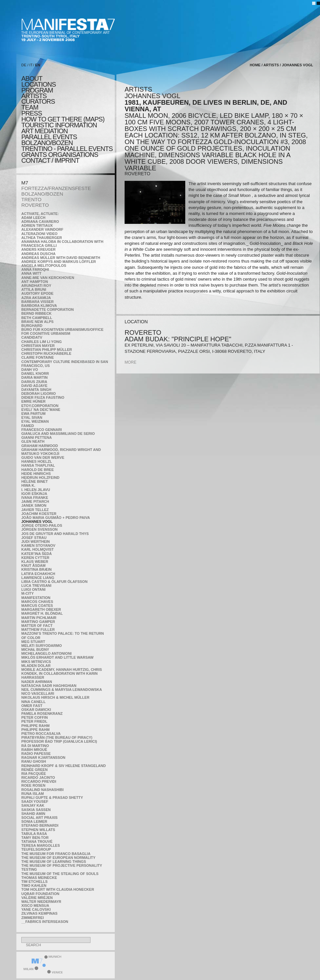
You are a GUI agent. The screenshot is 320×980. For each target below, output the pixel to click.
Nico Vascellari (38, 693)
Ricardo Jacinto (38, 778)
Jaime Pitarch (35, 501)
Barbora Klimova (39, 306)
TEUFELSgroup (36, 849)
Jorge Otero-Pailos (42, 525)
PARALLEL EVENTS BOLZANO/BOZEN (49, 140)
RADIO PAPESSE (36, 754)
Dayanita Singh (36, 390)
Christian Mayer (38, 346)
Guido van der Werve (43, 458)
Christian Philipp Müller (47, 350)
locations (39, 84)
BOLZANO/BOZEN (42, 194)
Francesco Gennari (41, 430)
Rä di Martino (35, 746)
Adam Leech (33, 218)
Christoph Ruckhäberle (46, 353)
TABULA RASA (34, 834)
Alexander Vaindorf (42, 229)
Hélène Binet (35, 481)
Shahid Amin (33, 814)
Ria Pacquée (34, 774)
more (130, 362)
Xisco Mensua (35, 905)
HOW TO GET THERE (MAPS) (63, 119)
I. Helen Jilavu (36, 490)
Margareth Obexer (41, 609)
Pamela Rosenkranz (42, 714)
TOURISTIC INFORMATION (59, 125)
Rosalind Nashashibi (42, 790)
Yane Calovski (36, 909)
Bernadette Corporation (48, 309)
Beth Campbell (37, 318)
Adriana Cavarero (40, 222)
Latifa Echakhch (38, 574)
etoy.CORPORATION (40, 406)
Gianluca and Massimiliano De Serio (58, 434)
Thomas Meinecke (39, 878)
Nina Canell (33, 702)
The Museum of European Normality (58, 858)
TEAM (30, 107)
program (37, 90)
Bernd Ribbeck (36, 313)
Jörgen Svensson (40, 529)
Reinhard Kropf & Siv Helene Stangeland (64, 766)
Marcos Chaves (37, 602)
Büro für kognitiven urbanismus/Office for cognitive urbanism (62, 331)
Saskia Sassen (36, 810)
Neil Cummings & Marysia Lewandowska (62, 690)
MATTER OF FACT (37, 626)
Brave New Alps (37, 322)
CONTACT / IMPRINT (50, 160)
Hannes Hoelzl (37, 461)
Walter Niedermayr (41, 902)
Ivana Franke (35, 498)
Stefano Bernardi (40, 825)
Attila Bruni (34, 289)
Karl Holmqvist (38, 549)
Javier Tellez (35, 510)
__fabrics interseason (45, 922)
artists (34, 96)
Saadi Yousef (35, 801)
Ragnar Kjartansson (43, 757)
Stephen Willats (38, 830)
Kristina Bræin (36, 569)
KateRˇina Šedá (37, 554)
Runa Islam (33, 794)
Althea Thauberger (42, 238)
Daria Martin (34, 377)
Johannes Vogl (37, 522)
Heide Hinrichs (36, 474)
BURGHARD (32, 326)
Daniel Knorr (35, 373)
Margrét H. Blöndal (42, 613)
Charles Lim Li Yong (41, 342)
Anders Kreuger (39, 249)
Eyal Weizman (35, 421)
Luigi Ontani (33, 589)
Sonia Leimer (34, 821)
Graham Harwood (40, 446)
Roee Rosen (33, 785)
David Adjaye (34, 386)
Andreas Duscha (39, 254)
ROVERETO (35, 205)
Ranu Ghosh (34, 761)
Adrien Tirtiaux (37, 225)
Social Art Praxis (40, 818)
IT (31, 65)
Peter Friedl (34, 721)
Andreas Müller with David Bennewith (61, 258)
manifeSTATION (36, 598)
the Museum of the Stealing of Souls (60, 874)
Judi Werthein (36, 542)
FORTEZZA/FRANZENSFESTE (56, 188)
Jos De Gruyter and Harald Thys (55, 534)
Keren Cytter (35, 558)
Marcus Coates (37, 606)
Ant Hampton (35, 282)
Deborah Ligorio (39, 394)
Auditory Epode (37, 293)
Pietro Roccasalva (41, 734)
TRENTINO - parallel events (67, 149)
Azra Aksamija (36, 298)
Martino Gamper (38, 622)
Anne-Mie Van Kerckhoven (48, 278)
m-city (28, 593)
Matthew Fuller (38, 629)
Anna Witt (31, 273)
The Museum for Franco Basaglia (56, 854)
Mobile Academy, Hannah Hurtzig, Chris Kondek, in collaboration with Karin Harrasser (62, 673)
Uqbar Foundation (40, 894)
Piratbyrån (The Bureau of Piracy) (57, 737)
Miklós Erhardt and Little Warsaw (57, 657)
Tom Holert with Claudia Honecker (58, 889)
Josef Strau (34, 538)
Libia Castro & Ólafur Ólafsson (54, 582)
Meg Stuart (33, 642)
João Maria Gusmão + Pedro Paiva (56, 518)
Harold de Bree (38, 470)
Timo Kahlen (34, 885)
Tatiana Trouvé (37, 842)
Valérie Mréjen (37, 898)
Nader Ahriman (37, 682)
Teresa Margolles (41, 845)
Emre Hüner (33, 401)
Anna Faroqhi (35, 269)
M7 (25, 183)
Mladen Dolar (36, 666)
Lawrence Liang (38, 578)
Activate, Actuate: (40, 214)
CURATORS (38, 101)
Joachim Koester (39, 514)
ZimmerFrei (32, 918)
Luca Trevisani (36, 586)
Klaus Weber (35, 562)
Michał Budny (35, 650)
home (255, 65)
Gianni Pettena (37, 437)
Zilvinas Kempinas (39, 913)
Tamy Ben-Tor (35, 838)
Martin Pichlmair (39, 618)
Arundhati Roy (36, 286)
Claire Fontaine (38, 357)
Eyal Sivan (32, 417)
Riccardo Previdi (39, 781)
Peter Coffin (35, 717)
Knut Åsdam (33, 565)
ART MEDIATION (44, 131)
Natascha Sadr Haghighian (49, 686)
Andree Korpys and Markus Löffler (59, 262)
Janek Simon (34, 505)
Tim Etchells (34, 882)
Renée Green (34, 770)
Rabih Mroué (34, 750)
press (32, 113)
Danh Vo (30, 370)
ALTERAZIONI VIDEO (39, 234)
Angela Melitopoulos (44, 266)
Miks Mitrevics (36, 662)
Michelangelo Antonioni (46, 653)
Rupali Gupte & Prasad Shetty (52, 798)
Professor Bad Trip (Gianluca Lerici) (59, 741)
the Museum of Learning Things (54, 862)
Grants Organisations (60, 155)
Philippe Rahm (35, 726)
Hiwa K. (28, 485)
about (32, 78)
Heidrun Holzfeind (40, 478)
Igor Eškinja (34, 494)
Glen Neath (33, 441)
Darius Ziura (34, 382)
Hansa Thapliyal (38, 465)
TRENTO (31, 199)
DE (24, 65)
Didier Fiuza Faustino (43, 397)
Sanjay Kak (33, 805)
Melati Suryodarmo (41, 646)
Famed (28, 426)
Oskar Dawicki (36, 710)
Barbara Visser (38, 302)
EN (38, 65)
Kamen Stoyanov (38, 545)
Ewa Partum (33, 414)
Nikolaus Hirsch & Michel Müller (55, 697)
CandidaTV (32, 337)
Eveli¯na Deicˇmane (41, 410)
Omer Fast (32, 706)
